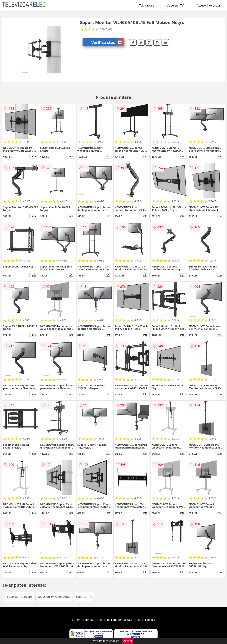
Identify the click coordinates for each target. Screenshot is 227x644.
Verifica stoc (108, 42)
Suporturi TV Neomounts (54, 597)
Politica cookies (145, 620)
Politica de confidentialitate (115, 620)
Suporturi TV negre (19, 597)
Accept (128, 641)
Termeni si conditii (82, 620)
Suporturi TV (175, 5)
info (34, 157)
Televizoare (147, 5)
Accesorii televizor (209, 5)
